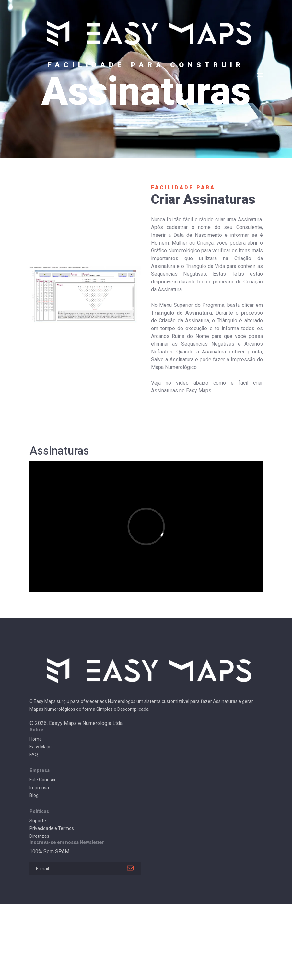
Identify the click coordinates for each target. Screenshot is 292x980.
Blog (34, 795)
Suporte (38, 821)
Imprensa (39, 788)
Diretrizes (39, 836)
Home (36, 739)
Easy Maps (41, 747)
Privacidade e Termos (52, 828)
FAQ (34, 755)
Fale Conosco (43, 780)
